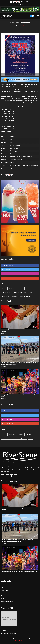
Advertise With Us (26, 2)
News (2, 588)
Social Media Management (7, 601)
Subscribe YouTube (8, 278)
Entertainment (4, 604)
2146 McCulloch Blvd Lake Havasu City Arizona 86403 (24, 165)
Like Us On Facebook (8, 265)
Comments (16, 74)
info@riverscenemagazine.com (8, 634)
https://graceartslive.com (17, 160)
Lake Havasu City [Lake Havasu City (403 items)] (6, 292)
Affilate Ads (4, 596)
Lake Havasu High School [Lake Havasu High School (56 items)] (20, 292)
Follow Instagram (8, 274)
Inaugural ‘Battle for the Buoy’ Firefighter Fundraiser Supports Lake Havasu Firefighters (17, 540)
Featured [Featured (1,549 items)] (4, 289)
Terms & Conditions (6, 593)
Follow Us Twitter (8, 270)
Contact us (4, 585)
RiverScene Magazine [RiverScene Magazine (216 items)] (25, 296)
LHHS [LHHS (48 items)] (30, 292)
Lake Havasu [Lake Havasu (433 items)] (29, 289)
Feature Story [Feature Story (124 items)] (13, 289)
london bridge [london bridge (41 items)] (5, 296)
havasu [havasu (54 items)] (21, 289)
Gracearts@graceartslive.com (18, 151)
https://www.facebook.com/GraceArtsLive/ (21, 157)
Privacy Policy (4, 590)
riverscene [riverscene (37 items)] (14, 296)
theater (12, 162)
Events (3, 599)
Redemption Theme (20, 641)
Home (18, 26)
